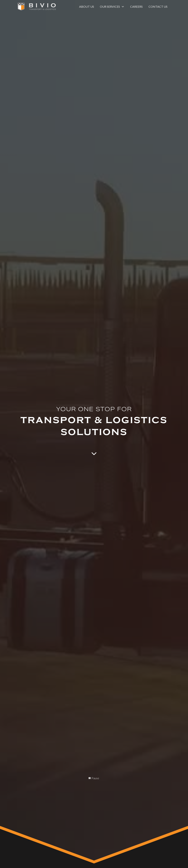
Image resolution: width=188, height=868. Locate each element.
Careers (136, 7)
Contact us (158, 7)
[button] (112, 7)
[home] (37, 7)
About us (87, 7)
